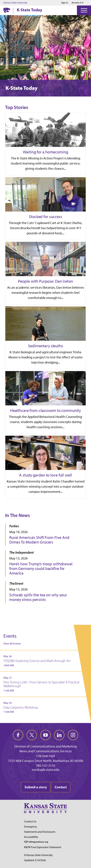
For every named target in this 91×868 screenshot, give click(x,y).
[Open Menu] (84, 10)
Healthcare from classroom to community (45, 410)
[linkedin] (59, 735)
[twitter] (32, 735)
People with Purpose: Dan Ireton (45, 281)
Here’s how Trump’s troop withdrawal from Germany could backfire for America (41, 568)
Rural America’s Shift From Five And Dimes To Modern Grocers (39, 540)
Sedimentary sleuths (45, 346)
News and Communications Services (46, 751)
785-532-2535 (45, 765)
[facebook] (18, 735)
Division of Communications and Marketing (45, 746)
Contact (61, 787)
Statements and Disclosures (40, 832)
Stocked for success (45, 217)
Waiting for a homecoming (45, 152)
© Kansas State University (38, 855)
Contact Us (30, 821)
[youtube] (45, 735)
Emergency (30, 827)
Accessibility (31, 837)
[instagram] (73, 735)
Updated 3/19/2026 (35, 860)
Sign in (65, 3)
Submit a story (36, 787)
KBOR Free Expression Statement (43, 847)
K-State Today (30, 10)
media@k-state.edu (46, 770)
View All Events (12, 644)
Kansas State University (15, 3)
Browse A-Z (78, 3)
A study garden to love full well (45, 475)
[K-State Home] (7, 10)
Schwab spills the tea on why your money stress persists (38, 597)
